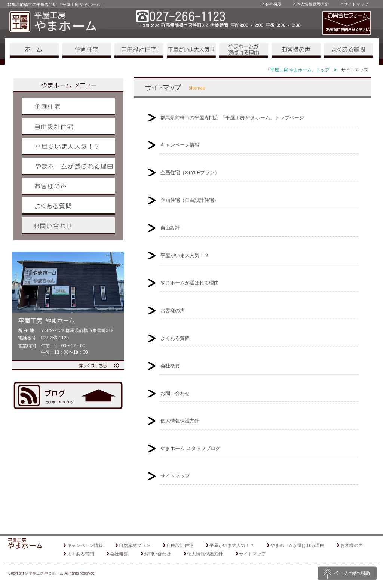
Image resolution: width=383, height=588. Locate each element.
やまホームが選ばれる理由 (244, 50)
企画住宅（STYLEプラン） (190, 173)
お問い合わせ (68, 226)
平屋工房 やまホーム (46, 573)
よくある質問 (348, 50)
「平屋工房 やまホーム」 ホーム (34, 50)
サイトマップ (356, 4)
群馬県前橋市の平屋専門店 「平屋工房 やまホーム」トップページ (232, 118)
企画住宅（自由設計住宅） (190, 200)
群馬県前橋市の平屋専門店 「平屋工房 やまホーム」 (56, 4)
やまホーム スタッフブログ (190, 448)
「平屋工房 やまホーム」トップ (298, 70)
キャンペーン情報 (180, 145)
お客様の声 (296, 50)
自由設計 (170, 228)
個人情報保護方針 (313, 4)
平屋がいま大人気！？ (191, 50)
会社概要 (273, 4)
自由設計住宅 (139, 50)
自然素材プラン (135, 545)
